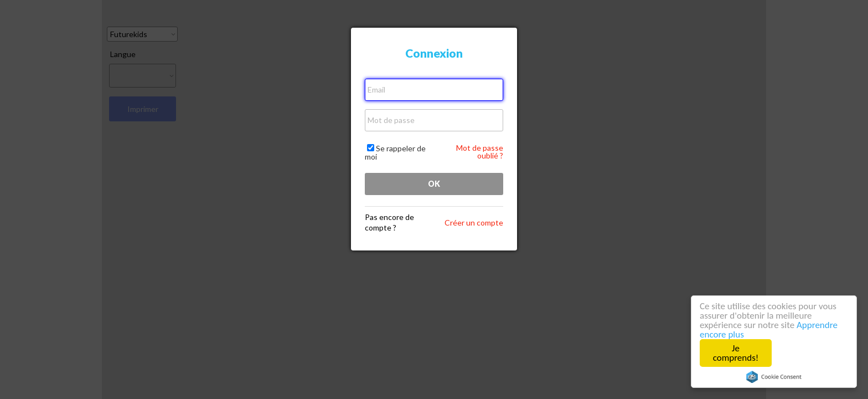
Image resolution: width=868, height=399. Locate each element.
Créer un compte (474, 222)
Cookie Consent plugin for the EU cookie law (774, 377)
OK (434, 184)
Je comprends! (736, 353)
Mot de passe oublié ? (480, 152)
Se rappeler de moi (395, 152)
